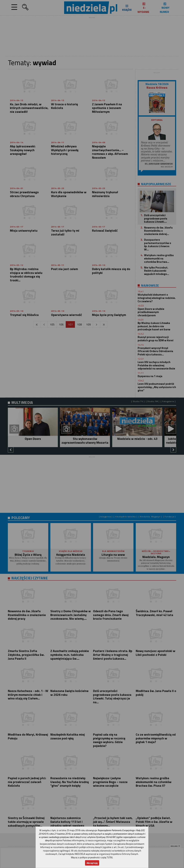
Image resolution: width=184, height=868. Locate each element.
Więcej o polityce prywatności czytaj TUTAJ (92, 857)
